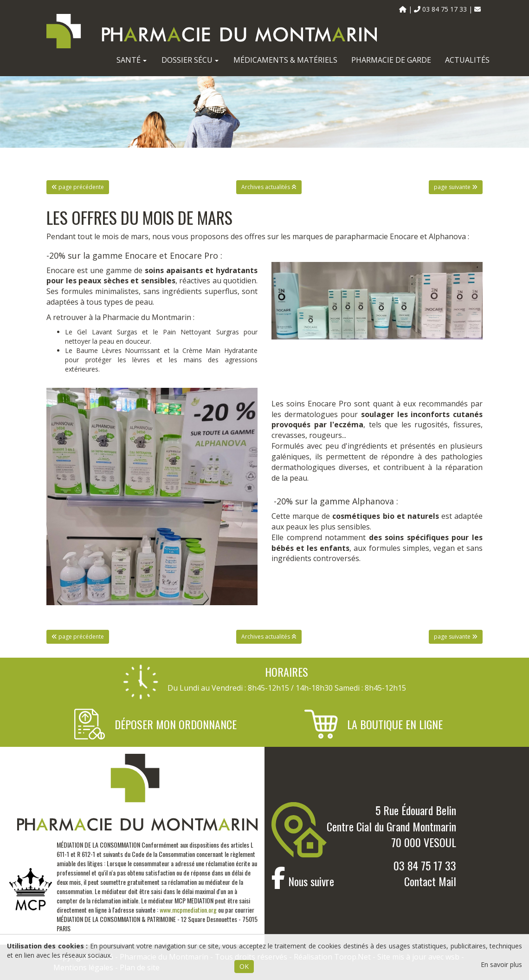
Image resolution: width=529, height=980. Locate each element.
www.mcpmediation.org (188, 910)
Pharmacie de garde (391, 60)
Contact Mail (430, 881)
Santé (132, 60)
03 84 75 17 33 (425, 865)
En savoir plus (501, 964)
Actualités (467, 60)
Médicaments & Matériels (285, 60)
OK (244, 966)
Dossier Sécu (190, 60)
